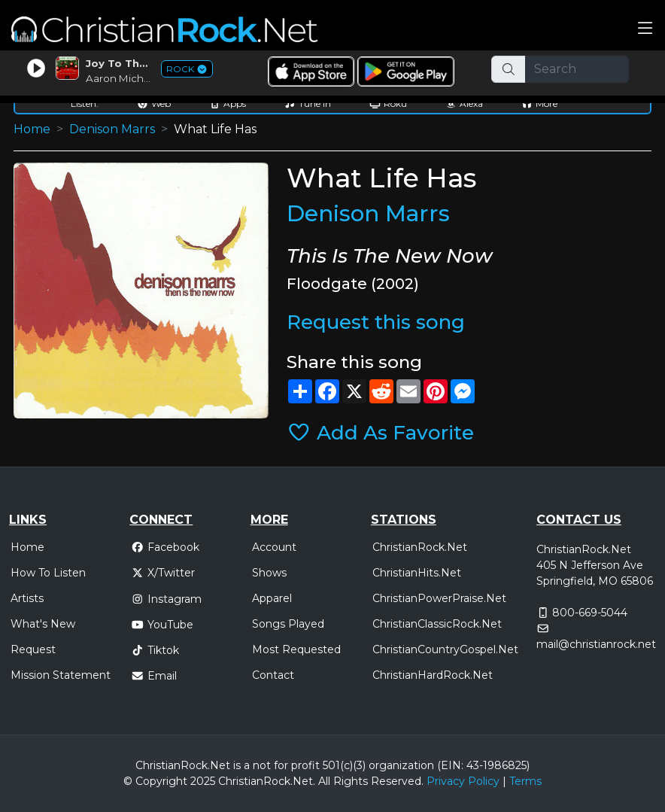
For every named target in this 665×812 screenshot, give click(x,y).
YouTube (162, 625)
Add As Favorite (380, 433)
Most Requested (296, 649)
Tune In (308, 103)
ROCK (187, 69)
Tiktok (155, 650)
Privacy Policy (463, 781)
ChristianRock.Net (420, 547)
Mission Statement (61, 675)
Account (274, 547)
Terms (525, 781)
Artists (27, 598)
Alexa (464, 103)
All (324, 781)
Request (33, 649)
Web (154, 103)
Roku (388, 103)
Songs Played (288, 624)
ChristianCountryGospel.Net (445, 649)
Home (32, 129)
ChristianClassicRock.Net (437, 624)
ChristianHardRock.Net (433, 675)
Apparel (272, 598)
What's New (43, 624)
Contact (273, 675)
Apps (228, 103)
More (539, 103)
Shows (269, 573)
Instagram (166, 599)
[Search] (577, 69)
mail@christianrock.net (596, 644)
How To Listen (48, 573)
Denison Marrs (112, 129)
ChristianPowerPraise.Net (439, 598)
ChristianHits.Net (417, 573)
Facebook (165, 547)
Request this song (376, 322)
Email (154, 676)
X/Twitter (163, 573)
